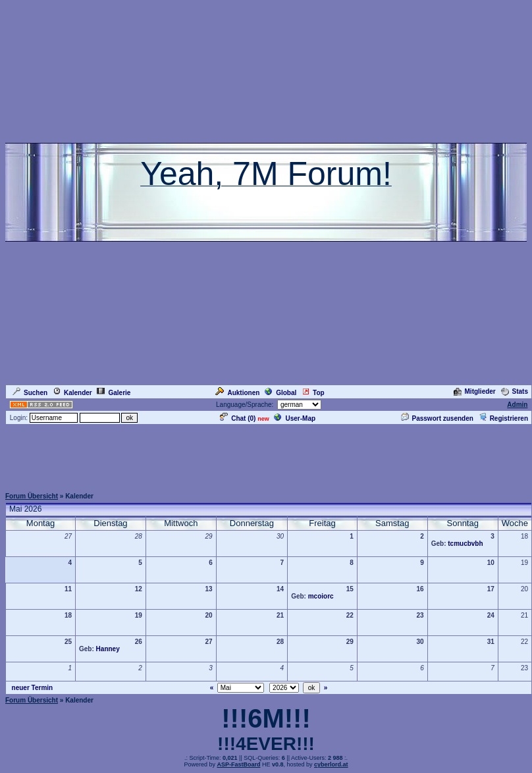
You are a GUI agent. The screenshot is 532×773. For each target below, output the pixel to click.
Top (313, 393)
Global (280, 393)
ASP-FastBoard (238, 764)
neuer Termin (33, 688)
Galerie (114, 393)
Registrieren (503, 418)
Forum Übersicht (32, 496)
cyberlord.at (331, 764)
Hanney (108, 649)
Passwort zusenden (437, 418)
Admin (517, 405)
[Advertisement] (266, 456)
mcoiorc (321, 596)
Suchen (30, 393)
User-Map (295, 418)
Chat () (238, 418)
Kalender (72, 393)
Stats (515, 391)
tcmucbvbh (465, 544)
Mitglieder (475, 391)
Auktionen (237, 393)
